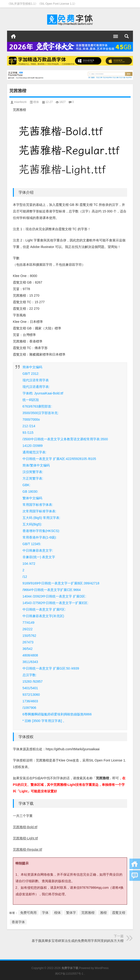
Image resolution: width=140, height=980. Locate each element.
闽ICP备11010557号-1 (69, 974)
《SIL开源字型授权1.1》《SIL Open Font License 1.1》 (42, 4)
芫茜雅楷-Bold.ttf (25, 827)
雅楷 (103, 913)
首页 (13, 36)
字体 (45, 913)
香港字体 (18, 922)
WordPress (102, 968)
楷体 (36, 102)
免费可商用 (28, 913)
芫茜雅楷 (88, 913)
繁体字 (71, 913)
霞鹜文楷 (119, 913)
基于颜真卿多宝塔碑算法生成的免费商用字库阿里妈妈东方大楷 (78, 941)
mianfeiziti (20, 102)
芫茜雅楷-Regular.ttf (27, 849)
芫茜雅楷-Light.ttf (25, 838)
